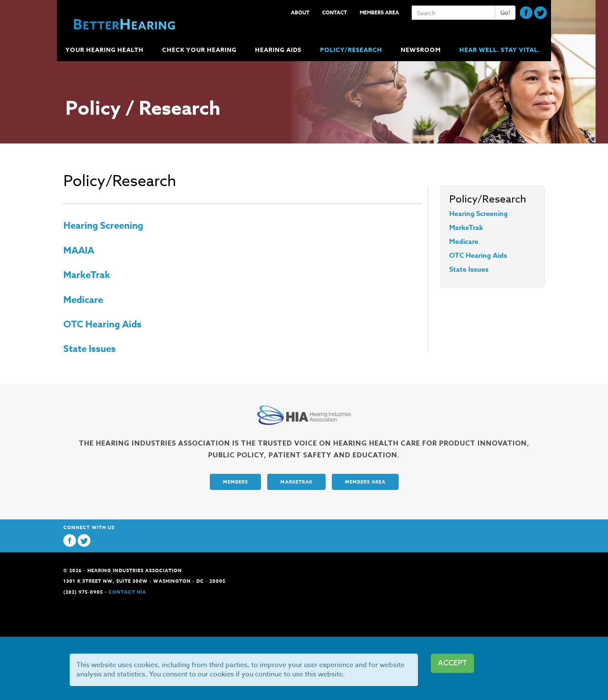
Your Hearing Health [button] (105, 50)
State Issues (90, 349)
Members (235, 482)
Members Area (379, 12)
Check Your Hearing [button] (200, 50)
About (300, 12)
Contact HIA (127, 592)
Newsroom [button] (422, 50)
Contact (335, 12)
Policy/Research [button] (352, 50)
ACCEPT (452, 663)
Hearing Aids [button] (279, 50)
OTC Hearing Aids (102, 324)
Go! (505, 12)
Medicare (83, 300)
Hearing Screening (103, 226)
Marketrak (296, 482)
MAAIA (79, 251)
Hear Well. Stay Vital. (500, 50)
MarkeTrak (87, 275)
